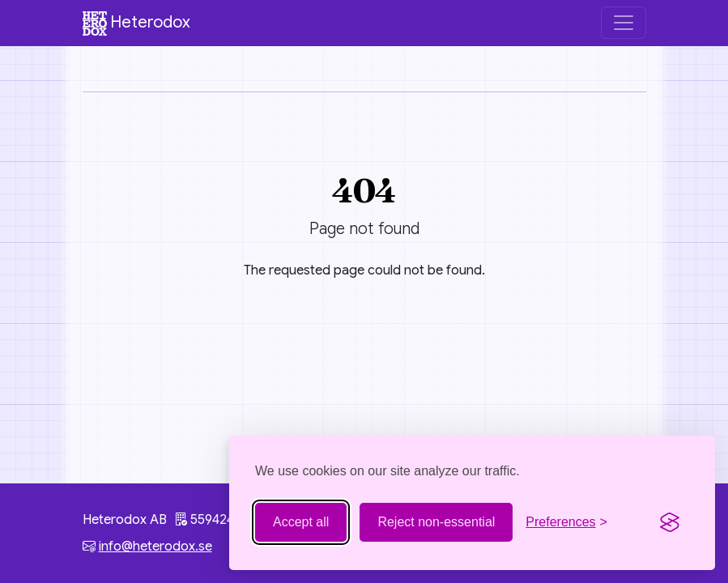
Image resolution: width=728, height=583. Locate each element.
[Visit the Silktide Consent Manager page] (670, 522)
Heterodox (136, 23)
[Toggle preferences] (566, 522)
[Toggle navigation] (624, 23)
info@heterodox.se (155, 547)
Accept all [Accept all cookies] (301, 522)
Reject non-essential (436, 522)
